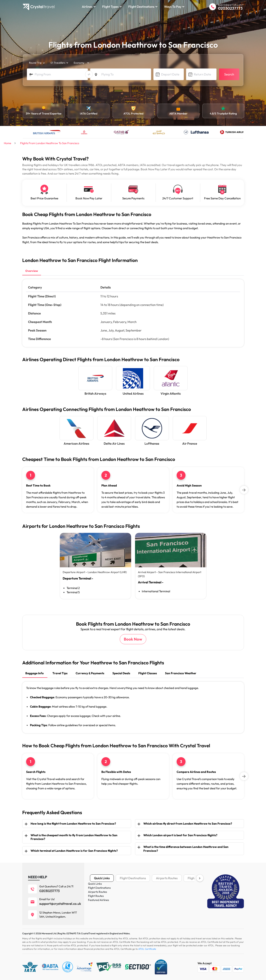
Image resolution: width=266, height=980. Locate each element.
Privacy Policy (136, 900)
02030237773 (230, 8)
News (130, 912)
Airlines (89, 7)
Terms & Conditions (176, 889)
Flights (94, 889)
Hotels (94, 894)
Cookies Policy (136, 894)
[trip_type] (37, 63)
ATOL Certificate (175, 912)
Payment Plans (173, 894)
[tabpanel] (95, 566)
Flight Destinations (143, 7)
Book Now (133, 639)
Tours (93, 912)
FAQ (130, 918)
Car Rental (97, 906)
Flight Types (112, 7)
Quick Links (102, 878)
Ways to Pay (174, 7)
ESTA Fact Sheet (174, 918)
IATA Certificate (174, 900)
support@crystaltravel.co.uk (60, 904)
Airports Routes (167, 878)
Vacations (96, 900)
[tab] (32, 271)
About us (132, 889)
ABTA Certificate (175, 906)
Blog (130, 906)
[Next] (244, 490)
